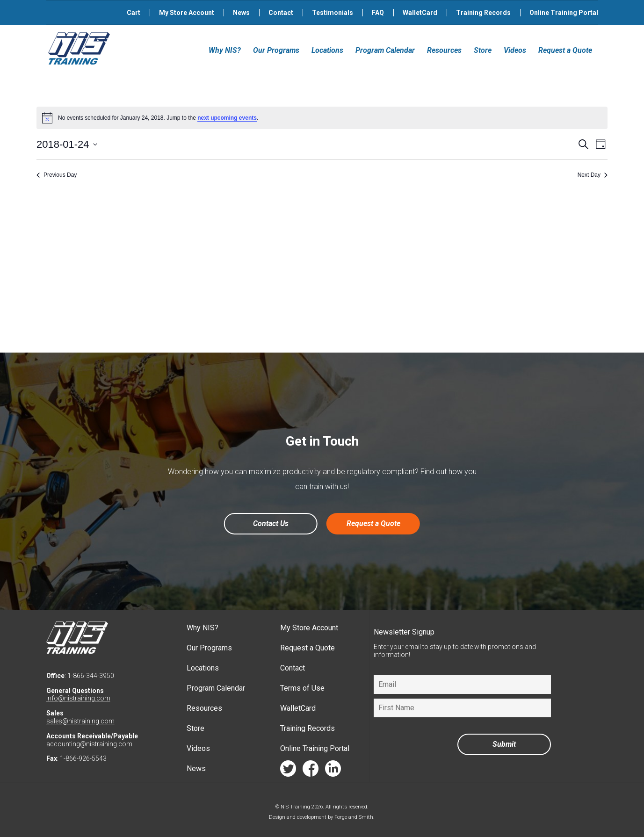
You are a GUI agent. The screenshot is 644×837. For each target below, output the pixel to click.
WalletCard (420, 13)
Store (483, 50)
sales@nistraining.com (80, 721)
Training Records (483, 13)
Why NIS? (225, 50)
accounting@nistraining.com (89, 744)
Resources (444, 50)
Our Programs (276, 50)
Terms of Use (302, 688)
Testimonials (333, 13)
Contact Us (271, 523)
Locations (327, 50)
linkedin (333, 771)
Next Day (593, 175)
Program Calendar (385, 50)
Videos (515, 50)
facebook (311, 771)
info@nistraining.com (78, 698)
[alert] (322, 118)
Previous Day (57, 175)
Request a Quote (565, 50)
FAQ (378, 13)
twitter (288, 771)
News (241, 13)
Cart (134, 13)
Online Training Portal (564, 13)
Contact (281, 13)
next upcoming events (227, 118)
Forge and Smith (354, 817)
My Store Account (187, 13)
